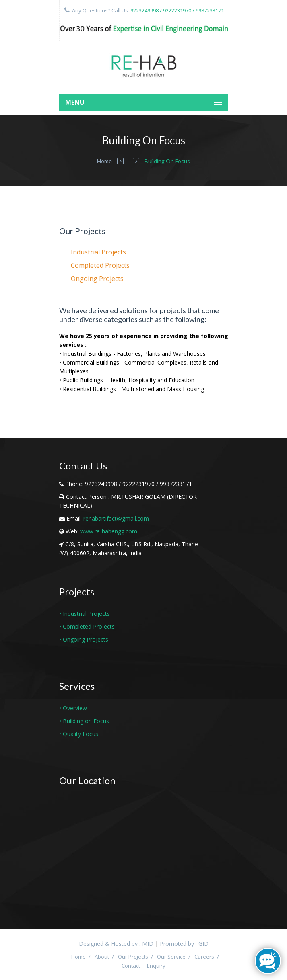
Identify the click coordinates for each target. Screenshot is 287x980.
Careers (204, 957)
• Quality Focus (79, 734)
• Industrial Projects (85, 614)
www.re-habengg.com (109, 531)
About (102, 957)
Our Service (171, 957)
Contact (131, 966)
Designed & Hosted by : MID (116, 944)
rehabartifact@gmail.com (116, 518)
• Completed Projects (87, 626)
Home (104, 161)
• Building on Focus (84, 721)
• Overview (73, 708)
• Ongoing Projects (84, 639)
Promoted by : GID (184, 944)
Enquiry (156, 966)
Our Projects (133, 957)
